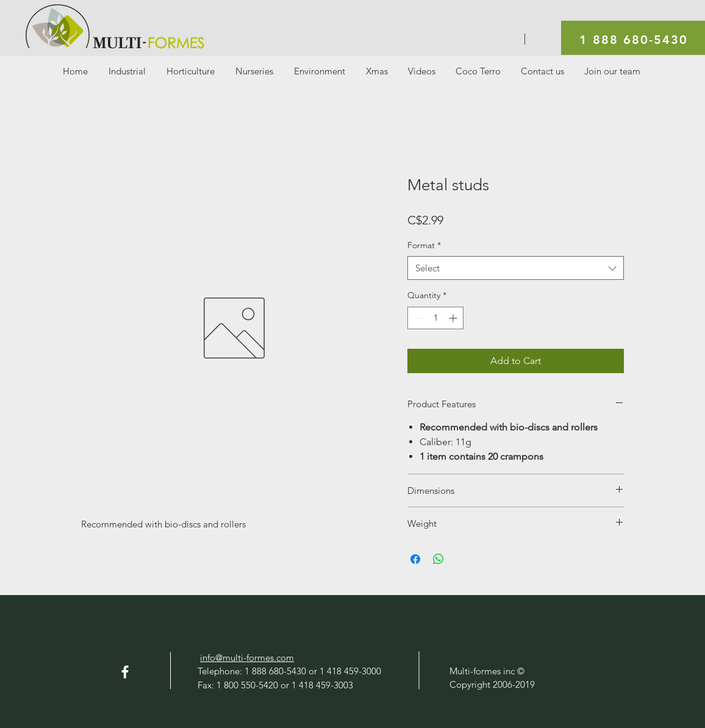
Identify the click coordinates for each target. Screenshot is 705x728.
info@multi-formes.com (247, 658)
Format (424, 245)
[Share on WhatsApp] (438, 559)
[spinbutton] (435, 318)
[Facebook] (125, 672)
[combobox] (516, 268)
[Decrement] (417, 318)
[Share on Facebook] (415, 559)
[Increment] (454, 318)
